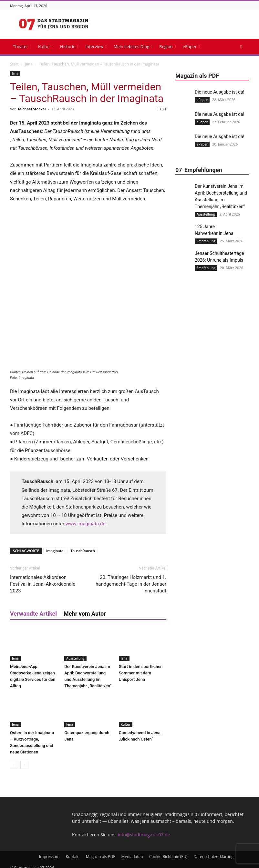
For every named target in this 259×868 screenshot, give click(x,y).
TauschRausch (83, 545)
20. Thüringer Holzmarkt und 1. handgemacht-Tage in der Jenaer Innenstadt (131, 578)
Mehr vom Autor (85, 608)
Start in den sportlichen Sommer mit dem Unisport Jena (141, 667)
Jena (29, 64)
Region (167, 46)
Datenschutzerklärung (213, 851)
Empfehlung (206, 241)
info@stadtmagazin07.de (144, 829)
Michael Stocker (32, 109)
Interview (96, 46)
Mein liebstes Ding (133, 46)
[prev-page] (14, 759)
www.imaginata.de (86, 518)
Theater (22, 46)
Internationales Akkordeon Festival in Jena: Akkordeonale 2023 (43, 578)
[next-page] (24, 759)
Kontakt (73, 851)
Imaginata (55, 545)
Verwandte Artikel (33, 608)
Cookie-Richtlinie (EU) (168, 851)
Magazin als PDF (100, 851)
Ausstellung (75, 652)
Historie (69, 46)
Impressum (49, 851)
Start (14, 64)
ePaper (191, 46)
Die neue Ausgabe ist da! (219, 92)
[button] (241, 47)
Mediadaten (132, 851)
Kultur (46, 46)
